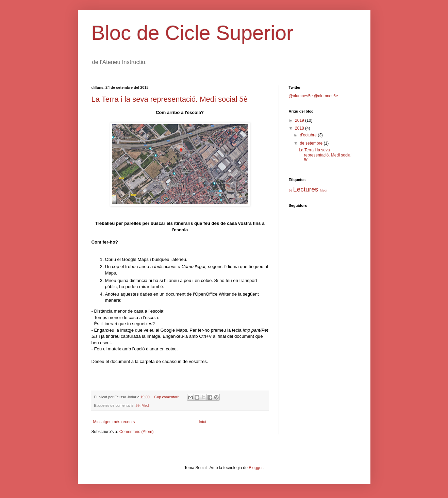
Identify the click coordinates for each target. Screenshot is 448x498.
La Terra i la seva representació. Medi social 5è (170, 99)
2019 (300, 120)
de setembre (312, 143)
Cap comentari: (167, 397)
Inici (202, 422)
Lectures (306, 189)
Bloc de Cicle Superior (193, 33)
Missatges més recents (114, 422)
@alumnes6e (326, 96)
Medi (145, 405)
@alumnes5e (301, 96)
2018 (300, 128)
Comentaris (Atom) (137, 432)
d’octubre (309, 135)
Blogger (256, 468)
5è (137, 405)
